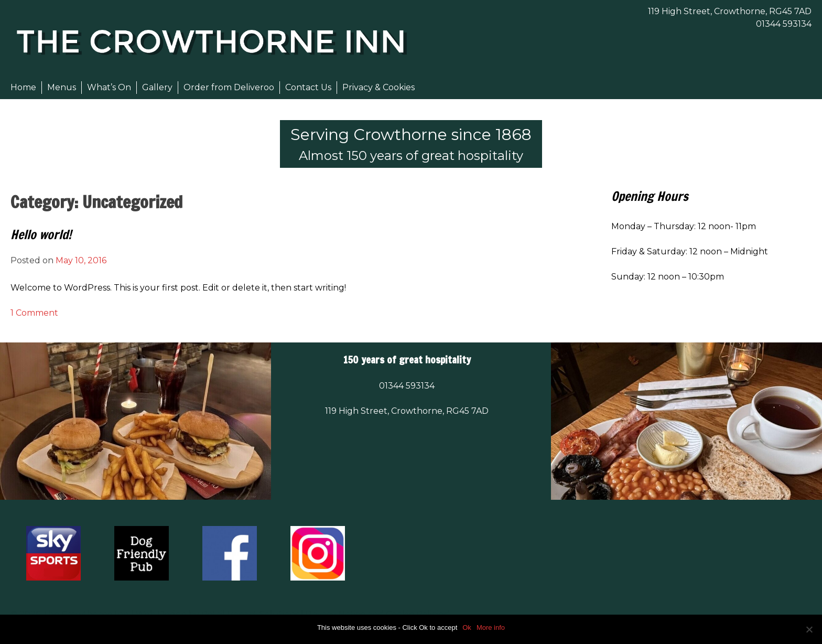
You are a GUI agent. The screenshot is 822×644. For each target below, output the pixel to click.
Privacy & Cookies (378, 87)
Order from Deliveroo (229, 87)
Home (23, 87)
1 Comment (34, 313)
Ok (467, 627)
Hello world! (41, 234)
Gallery (157, 87)
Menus (62, 87)
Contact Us (308, 87)
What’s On (109, 87)
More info (491, 627)
